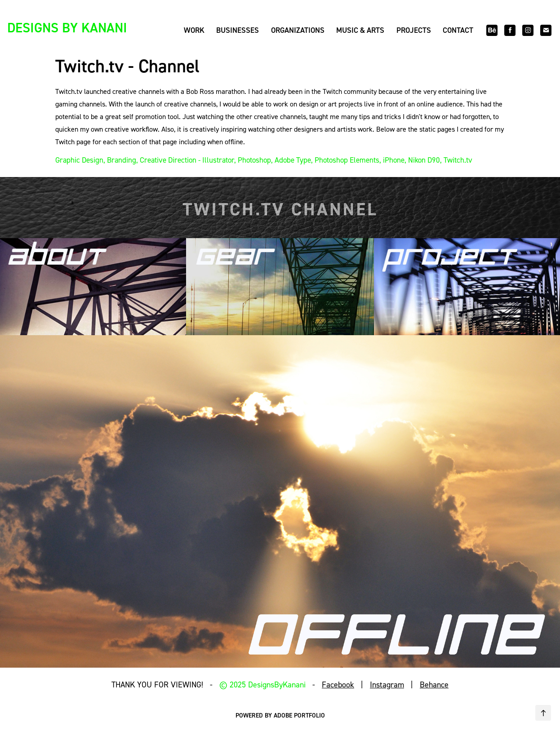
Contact (458, 30)
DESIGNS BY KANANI (67, 27)
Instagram (387, 684)
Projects (414, 30)
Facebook (338, 684)
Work (194, 30)
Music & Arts (360, 30)
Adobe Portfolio (299, 715)
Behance (434, 684)
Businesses (238, 30)
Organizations (298, 30)
